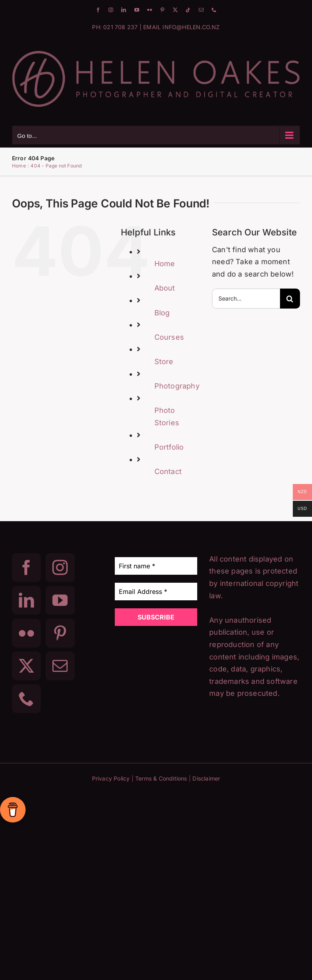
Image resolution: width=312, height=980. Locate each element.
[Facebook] (26, 568)
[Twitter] (26, 666)
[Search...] (246, 299)
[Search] (290, 299)
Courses (169, 337)
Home (165, 264)
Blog (162, 313)
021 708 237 (120, 27)
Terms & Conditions (161, 778)
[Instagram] (60, 568)
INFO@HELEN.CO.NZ (191, 27)
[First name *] (156, 566)
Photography (177, 386)
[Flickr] (26, 633)
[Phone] (26, 699)
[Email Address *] (156, 592)
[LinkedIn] (26, 600)
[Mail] (60, 666)
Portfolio (169, 447)
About (165, 288)
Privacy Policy (111, 778)
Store (164, 362)
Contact (168, 471)
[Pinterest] (60, 633)
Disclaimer (206, 778)
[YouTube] (60, 600)
